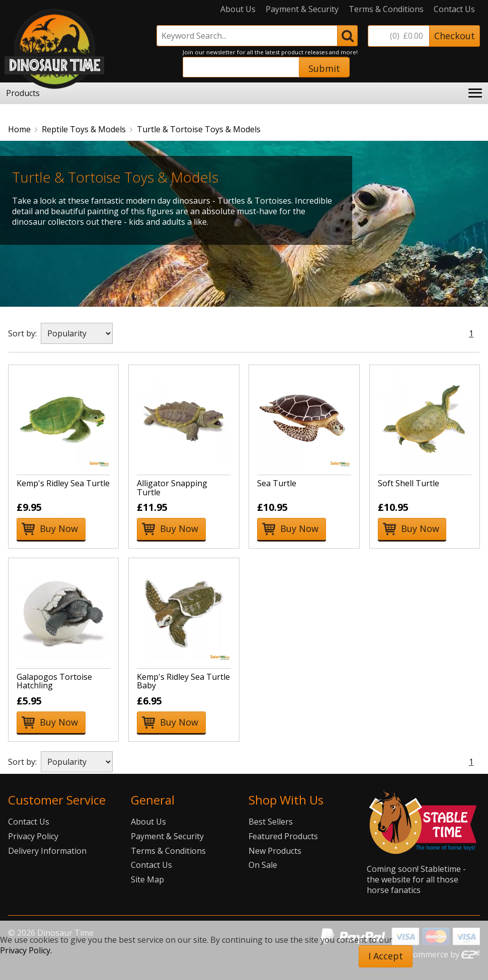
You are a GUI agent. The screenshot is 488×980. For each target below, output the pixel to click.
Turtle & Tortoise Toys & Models (199, 129)
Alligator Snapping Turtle (172, 488)
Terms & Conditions (386, 9)
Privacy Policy (33, 836)
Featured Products (283, 836)
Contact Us (454, 9)
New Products (275, 851)
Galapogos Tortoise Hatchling (54, 681)
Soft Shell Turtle (409, 483)
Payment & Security (302, 9)
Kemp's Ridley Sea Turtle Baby (183, 681)
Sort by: (22, 333)
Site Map (147, 879)
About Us (238, 9)
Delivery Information (47, 851)
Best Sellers (271, 822)
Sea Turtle (277, 483)
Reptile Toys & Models (84, 129)
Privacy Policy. (26, 950)
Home (19, 129)
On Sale (263, 865)
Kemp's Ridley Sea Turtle (63, 483)
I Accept (386, 956)
